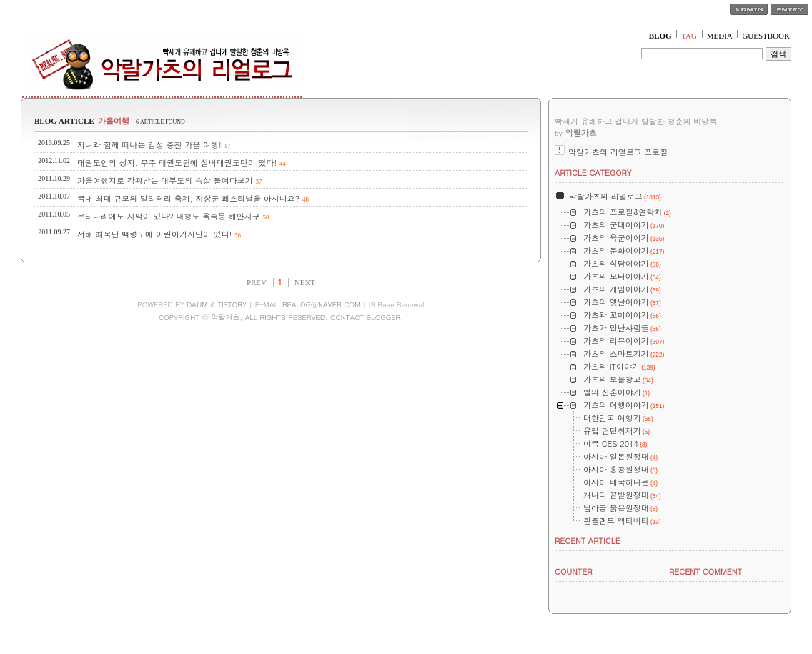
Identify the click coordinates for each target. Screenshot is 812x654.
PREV (257, 282)
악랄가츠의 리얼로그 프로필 (618, 152)
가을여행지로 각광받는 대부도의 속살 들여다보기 (165, 180)
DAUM (197, 304)
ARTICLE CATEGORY (593, 173)
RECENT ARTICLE (588, 541)
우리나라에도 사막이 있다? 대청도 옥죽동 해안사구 (169, 216)
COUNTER (574, 571)
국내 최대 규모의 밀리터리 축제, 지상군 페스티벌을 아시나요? (188, 198)
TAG (689, 36)
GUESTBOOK (766, 36)
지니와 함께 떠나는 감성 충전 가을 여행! (149, 145)
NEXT (305, 282)
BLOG (660, 36)
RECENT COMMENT (705, 571)
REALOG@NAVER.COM (321, 304)
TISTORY (232, 304)
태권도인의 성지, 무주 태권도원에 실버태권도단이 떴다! (177, 163)
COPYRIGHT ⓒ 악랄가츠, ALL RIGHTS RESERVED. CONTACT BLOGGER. (281, 317)
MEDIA (720, 36)
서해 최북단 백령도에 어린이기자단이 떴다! (154, 234)
